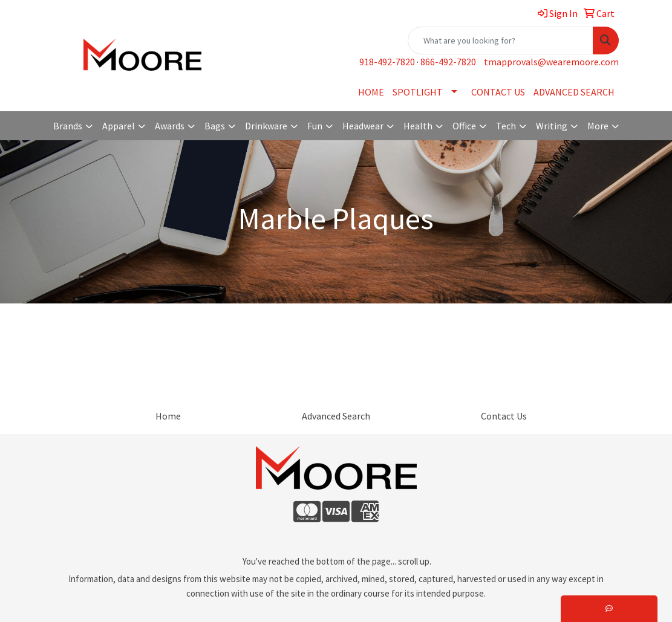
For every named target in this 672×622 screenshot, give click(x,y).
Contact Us (504, 416)
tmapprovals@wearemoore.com (551, 62)
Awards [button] (170, 126)
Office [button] (464, 126)
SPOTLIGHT (418, 92)
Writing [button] (552, 126)
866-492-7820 (448, 62)
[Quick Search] (501, 40)
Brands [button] (68, 126)
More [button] (598, 126)
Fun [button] (315, 126)
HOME (371, 92)
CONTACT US (498, 92)
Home (168, 416)
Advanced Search (336, 416)
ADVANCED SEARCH (574, 92)
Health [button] (418, 126)
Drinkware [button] (266, 126)
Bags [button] (215, 126)
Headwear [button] (363, 126)
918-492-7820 (387, 62)
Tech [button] (506, 126)
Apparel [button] (119, 126)
